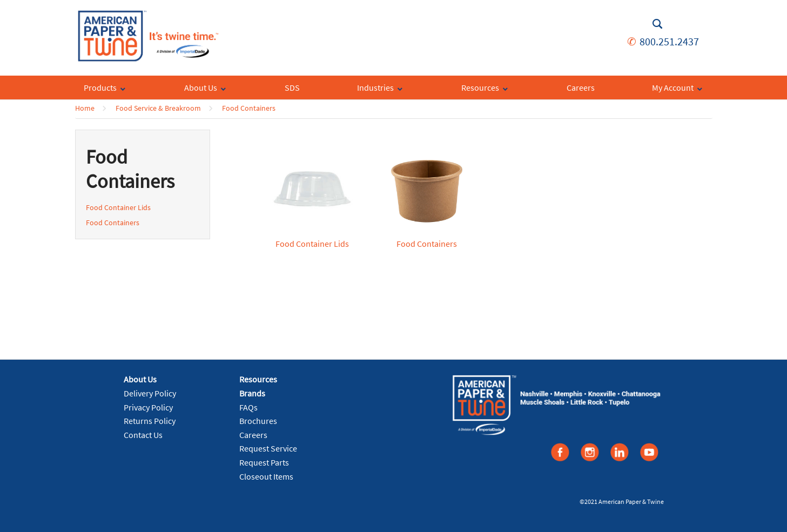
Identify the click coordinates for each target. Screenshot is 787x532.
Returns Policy (150, 421)
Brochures (258, 421)
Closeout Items (266, 476)
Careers (253, 435)
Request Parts (264, 462)
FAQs (248, 407)
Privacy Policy (148, 407)
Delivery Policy (150, 393)
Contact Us (143, 435)
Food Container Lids (118, 207)
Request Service (268, 448)
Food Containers (249, 108)
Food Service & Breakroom (158, 108)
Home (85, 108)
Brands (252, 393)
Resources (258, 379)
